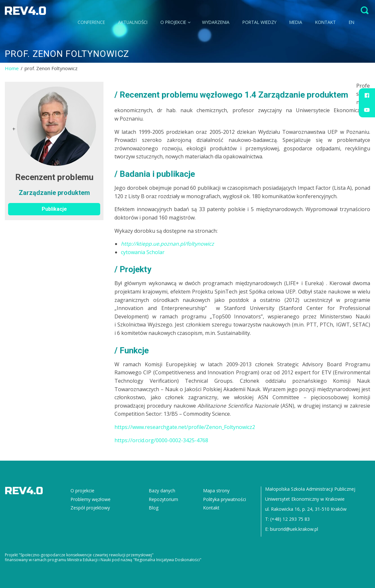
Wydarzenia (216, 22)
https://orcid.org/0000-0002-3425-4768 (161, 440)
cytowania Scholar (143, 252)
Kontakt (326, 22)
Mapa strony (216, 491)
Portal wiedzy (259, 22)
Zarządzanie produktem (54, 193)
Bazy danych (162, 491)
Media (296, 22)
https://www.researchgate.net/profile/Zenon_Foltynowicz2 (185, 427)
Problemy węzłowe (91, 499)
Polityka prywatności (225, 499)
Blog (154, 508)
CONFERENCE (91, 22)
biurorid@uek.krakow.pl (294, 529)
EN (352, 22)
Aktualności (133, 22)
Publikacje (54, 209)
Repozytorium (163, 499)
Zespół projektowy (90, 508)
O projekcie (176, 22)
